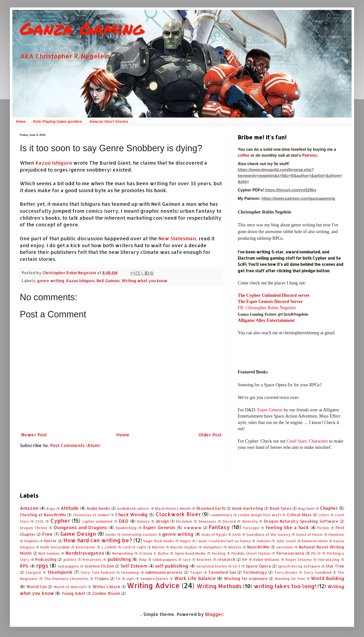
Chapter (329, 508)
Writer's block (106, 587)
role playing (329, 560)
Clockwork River (178, 514)
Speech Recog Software (299, 566)
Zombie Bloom (106, 593)
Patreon (310, 155)
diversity (250, 521)
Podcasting (46, 559)
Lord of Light (134, 547)
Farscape (251, 528)
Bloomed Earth (211, 508)
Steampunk (60, 572)
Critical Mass (299, 515)
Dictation (184, 521)
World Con (37, 587)
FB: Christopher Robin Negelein (267, 308)
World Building (327, 578)
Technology (255, 572)
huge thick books (159, 541)
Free (47, 534)
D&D (124, 521)
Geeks (111, 534)
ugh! (130, 579)
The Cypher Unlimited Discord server (274, 295)
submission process (164, 572)
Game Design (78, 534)
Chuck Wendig (131, 514)
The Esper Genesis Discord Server (270, 302)
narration (285, 547)
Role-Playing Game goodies (58, 121)
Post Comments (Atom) (75, 445)
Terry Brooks (286, 572)
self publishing (172, 566)
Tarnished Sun (222, 572)
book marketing (248, 508)
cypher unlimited (97, 521)
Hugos (185, 541)
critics (324, 515)
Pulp (143, 560)
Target (196, 572)
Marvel (158, 547)
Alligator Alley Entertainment (266, 320)
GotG (237, 534)
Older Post (210, 435)
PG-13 (316, 553)
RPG (24, 566)
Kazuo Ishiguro (53, 163)
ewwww (193, 528)
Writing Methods (219, 586)
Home (21, 121)
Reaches (204, 560)
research (226, 559)
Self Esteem (134, 566)
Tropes (102, 578)
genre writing (51, 281)
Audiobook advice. (133, 508)
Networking (123, 553)
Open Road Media (190, 553)
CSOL (40, 521)
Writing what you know (144, 281)
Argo (51, 508)
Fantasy (219, 527)
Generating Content (139, 534)
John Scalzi (286, 541)
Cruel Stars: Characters (307, 441)
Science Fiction (99, 566)
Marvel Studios (184, 547)
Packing (219, 553)
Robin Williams (267, 560)
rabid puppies (165, 560)
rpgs (42, 565)
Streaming (130, 572)
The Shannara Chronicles (66, 579)
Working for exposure (246, 578)
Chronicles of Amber (91, 515)
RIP (245, 560)
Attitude (70, 508)
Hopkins (31, 541)
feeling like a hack (287, 527)
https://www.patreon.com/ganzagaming (298, 198)
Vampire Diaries (154, 579)
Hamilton (336, 534)
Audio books (98, 508)
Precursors (92, 560)
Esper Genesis (270, 410)
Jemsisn (263, 541)
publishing (119, 559)
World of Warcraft (70, 587)
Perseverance (290, 553)
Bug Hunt (306, 508)
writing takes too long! (285, 586)
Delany (143, 521)
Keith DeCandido (55, 547)
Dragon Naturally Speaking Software (301, 521)
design (162, 521)
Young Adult (74, 593)
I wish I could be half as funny (223, 541)
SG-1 (236, 566)
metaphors (213, 547)
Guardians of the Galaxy (268, 534)
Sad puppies (68, 566)
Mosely (235, 547)
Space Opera (258, 566)
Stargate (33, 572)
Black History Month (173, 508)
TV (118, 579)
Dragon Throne (34, 528)
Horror (50, 541)
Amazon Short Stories (109, 121)
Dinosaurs (207, 521)
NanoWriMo (258, 547)
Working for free (290, 579)
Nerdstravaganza (85, 553)
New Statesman (177, 238)
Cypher (60, 521)
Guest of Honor (309, 534)
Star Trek (335, 566)
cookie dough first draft (260, 515)
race (187, 560)
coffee (244, 155)
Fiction (323, 528)
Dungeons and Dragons (80, 527)
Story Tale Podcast (98, 572)
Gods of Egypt (214, 534)
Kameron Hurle (315, 541)
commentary (221, 515)
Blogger (214, 614)
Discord (229, 521)
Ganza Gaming (82, 28)
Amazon (29, 508)
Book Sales (281, 508)
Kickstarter (86, 547)
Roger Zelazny (299, 560)
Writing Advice (153, 585)
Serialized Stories (212, 566)
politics (70, 560)
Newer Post (34, 435)
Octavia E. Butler (154, 553)
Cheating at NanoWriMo (43, 515)
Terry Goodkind (317, 572)
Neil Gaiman (108, 281)
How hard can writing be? (98, 540)
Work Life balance (195, 578)
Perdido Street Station (251, 553)
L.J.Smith (109, 547)
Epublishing (126, 528)
